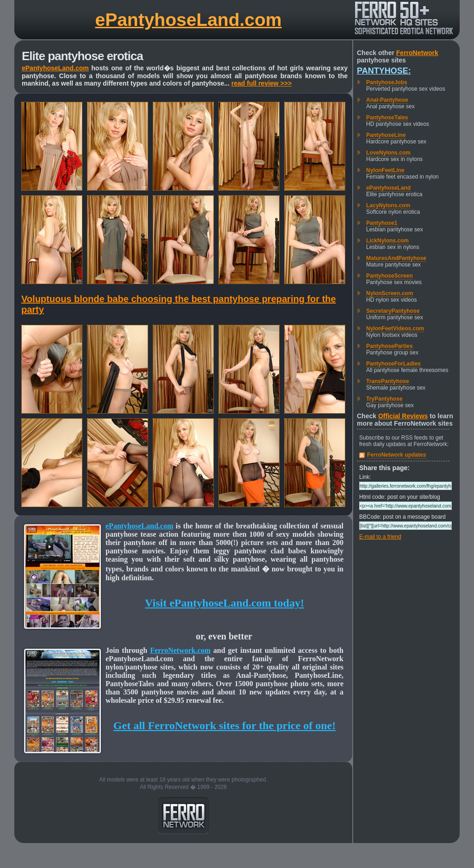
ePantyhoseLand (388, 188)
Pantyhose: (384, 71)
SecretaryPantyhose (393, 311)
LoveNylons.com (388, 153)
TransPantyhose (388, 381)
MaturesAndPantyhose (396, 258)
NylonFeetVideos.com (395, 329)
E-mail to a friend (380, 537)
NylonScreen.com (390, 293)
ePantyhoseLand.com (188, 20)
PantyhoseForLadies (393, 364)
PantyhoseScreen (390, 276)
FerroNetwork (417, 53)
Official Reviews (403, 416)
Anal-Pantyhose (387, 100)
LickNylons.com (387, 241)
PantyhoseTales (387, 118)
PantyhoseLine (386, 135)
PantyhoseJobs (387, 82)
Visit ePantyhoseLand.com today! (225, 603)
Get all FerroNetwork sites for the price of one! (225, 725)
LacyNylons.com (388, 205)
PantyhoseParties (390, 346)
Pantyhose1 (382, 223)
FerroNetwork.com (180, 650)
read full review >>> (262, 83)
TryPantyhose (384, 399)
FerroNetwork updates (396, 455)
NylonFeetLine (385, 170)
